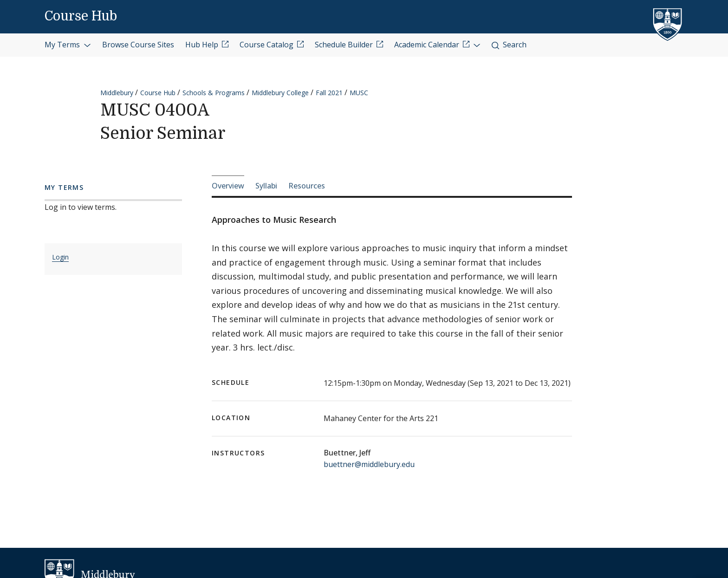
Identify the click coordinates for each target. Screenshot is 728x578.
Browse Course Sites (138, 45)
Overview (228, 186)
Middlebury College (280, 93)
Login (60, 257)
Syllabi (266, 186)
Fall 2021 (329, 93)
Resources (307, 186)
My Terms (68, 45)
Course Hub (81, 16)
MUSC (359, 93)
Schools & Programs (214, 93)
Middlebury (117, 93)
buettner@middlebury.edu (369, 464)
